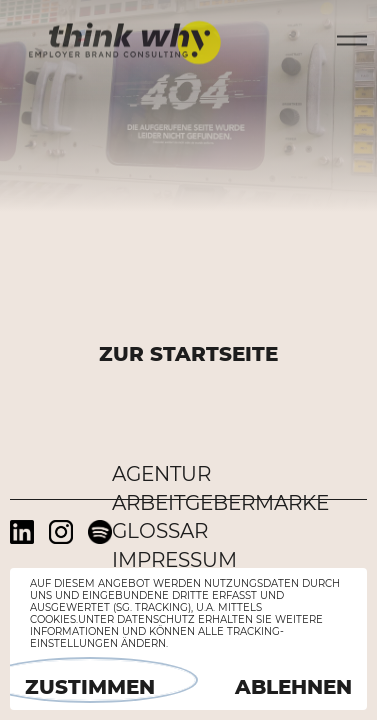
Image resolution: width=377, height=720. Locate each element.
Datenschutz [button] (156, 619)
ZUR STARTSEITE (188, 354)
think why (125, 38)
